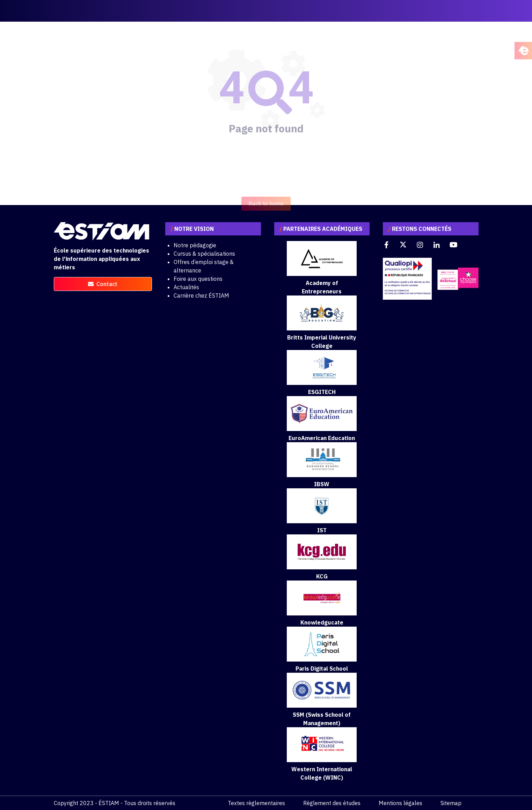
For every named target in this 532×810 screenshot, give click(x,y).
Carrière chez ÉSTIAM (201, 295)
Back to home (266, 212)
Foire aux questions (198, 279)
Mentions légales (400, 803)
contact (103, 284)
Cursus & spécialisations (204, 254)
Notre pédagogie (195, 245)
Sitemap (451, 803)
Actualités (186, 287)
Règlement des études (332, 803)
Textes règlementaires (256, 803)
